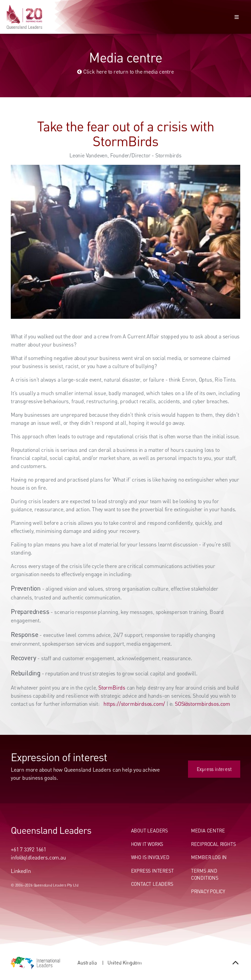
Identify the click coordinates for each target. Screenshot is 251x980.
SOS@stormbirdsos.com (202, 704)
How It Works (147, 844)
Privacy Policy (208, 891)
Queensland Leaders (51, 830)
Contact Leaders (152, 884)
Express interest (223, 764)
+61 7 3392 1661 (28, 849)
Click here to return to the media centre (125, 72)
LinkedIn (21, 871)
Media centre (208, 831)
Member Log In (209, 857)
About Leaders (149, 831)
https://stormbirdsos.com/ (134, 704)
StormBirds (112, 688)
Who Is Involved (150, 857)
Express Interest (152, 871)
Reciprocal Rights (213, 844)
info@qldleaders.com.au (38, 857)
